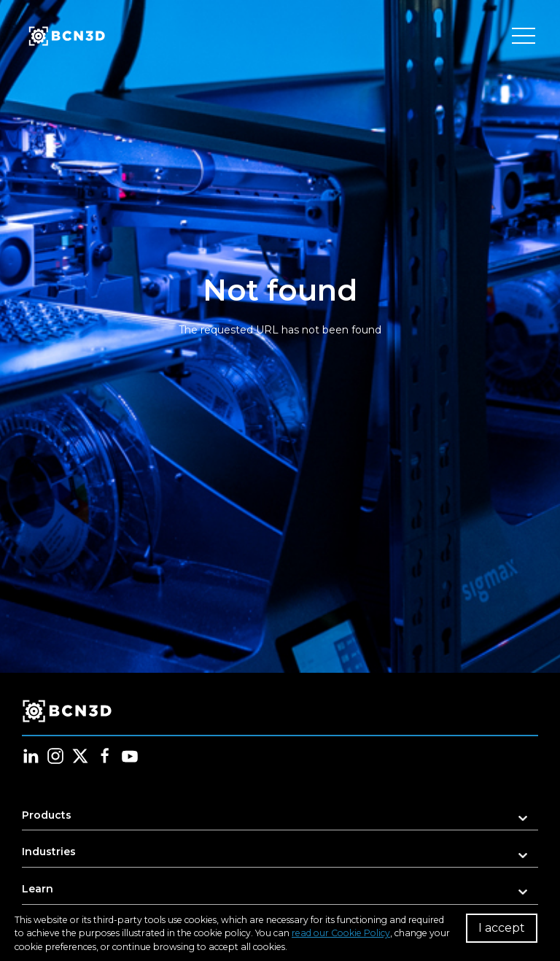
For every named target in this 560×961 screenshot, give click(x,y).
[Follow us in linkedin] (31, 756)
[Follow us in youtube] (130, 756)
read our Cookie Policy (341, 933)
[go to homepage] (66, 36)
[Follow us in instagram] (55, 756)
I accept (502, 928)
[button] (280, 820)
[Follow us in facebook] (105, 756)
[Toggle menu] (524, 36)
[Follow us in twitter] (80, 756)
